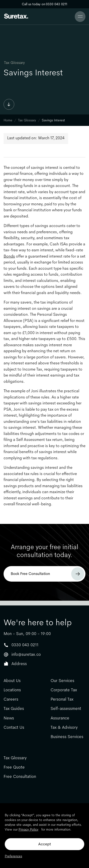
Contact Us (14, 727)
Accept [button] (44, 844)
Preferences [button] (13, 856)
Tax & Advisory (64, 727)
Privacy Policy (28, 829)
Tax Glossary (14, 63)
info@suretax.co (26, 654)
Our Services (62, 681)
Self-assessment (66, 709)
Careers (11, 699)
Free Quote (14, 767)
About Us (12, 681)
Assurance (60, 718)
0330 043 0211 (25, 645)
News (9, 718)
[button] (80, 17)
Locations (12, 690)
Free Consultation (20, 777)
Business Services (67, 737)
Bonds (9, 256)
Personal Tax (62, 699)
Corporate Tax (64, 690)
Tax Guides (14, 709)
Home (8, 120)
